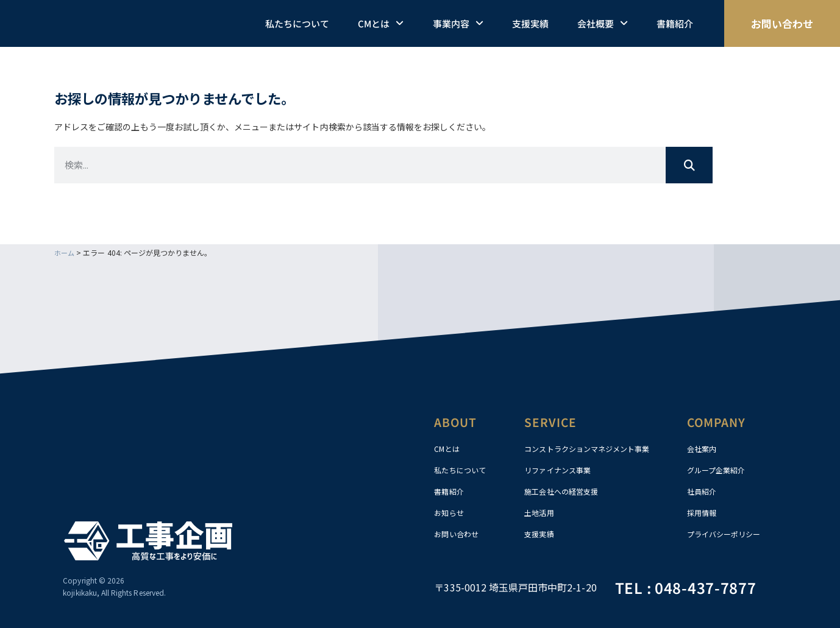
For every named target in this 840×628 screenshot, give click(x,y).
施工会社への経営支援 (567, 491)
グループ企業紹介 (721, 470)
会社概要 (603, 24)
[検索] (689, 165)
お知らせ (451, 512)
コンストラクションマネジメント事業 (597, 448)
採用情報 (704, 512)
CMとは (381, 24)
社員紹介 (704, 491)
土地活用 (541, 512)
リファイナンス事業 (563, 470)
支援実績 (530, 23)
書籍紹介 (675, 23)
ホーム (65, 252)
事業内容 (458, 24)
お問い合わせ (460, 534)
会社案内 (704, 448)
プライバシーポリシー (730, 534)
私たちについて (297, 23)
